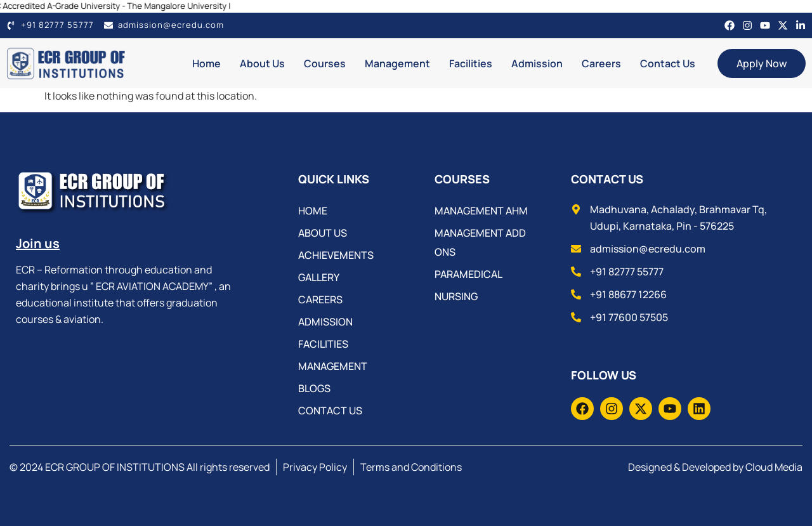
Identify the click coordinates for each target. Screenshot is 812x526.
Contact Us (668, 63)
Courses (325, 63)
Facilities (471, 63)
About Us (262, 63)
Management (397, 63)
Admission (537, 63)
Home (206, 63)
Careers (601, 63)
